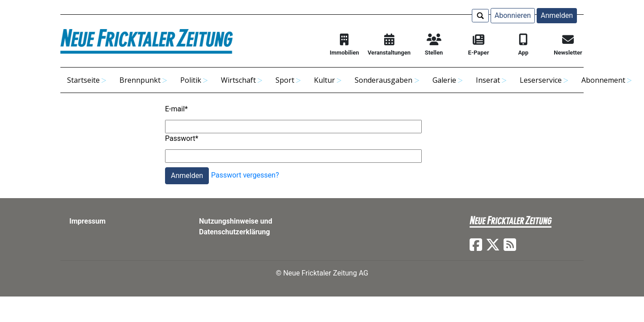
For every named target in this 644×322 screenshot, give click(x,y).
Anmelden (557, 15)
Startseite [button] (83, 80)
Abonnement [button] (603, 80)
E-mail (176, 109)
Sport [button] (285, 80)
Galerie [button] (444, 80)
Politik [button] (191, 80)
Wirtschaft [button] (238, 80)
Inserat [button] (488, 80)
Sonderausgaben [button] (383, 80)
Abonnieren (513, 15)
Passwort (182, 138)
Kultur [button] (324, 80)
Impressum (87, 221)
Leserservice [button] (541, 80)
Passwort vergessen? (245, 175)
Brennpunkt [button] (140, 80)
